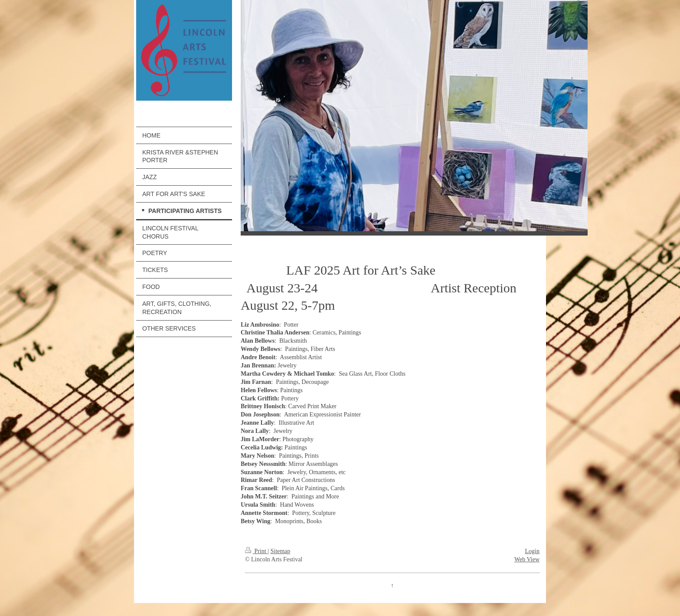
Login (532, 551)
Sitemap (280, 551)
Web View (527, 559)
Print (256, 551)
